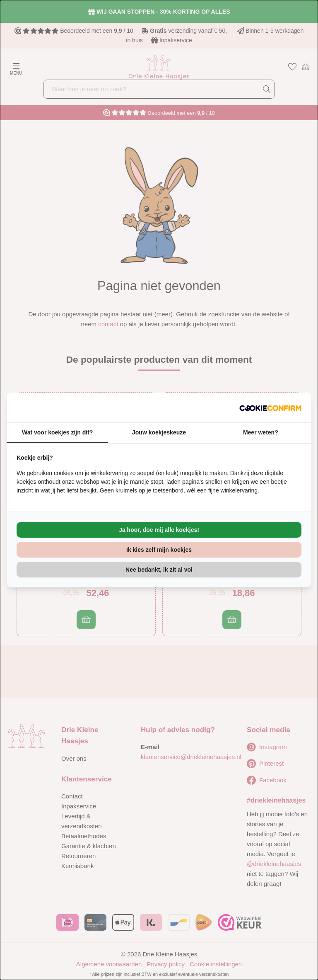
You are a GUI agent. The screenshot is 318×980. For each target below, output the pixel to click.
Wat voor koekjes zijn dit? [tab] (57, 432)
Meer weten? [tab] (261, 432)
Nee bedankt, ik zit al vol (159, 570)
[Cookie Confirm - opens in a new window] (270, 408)
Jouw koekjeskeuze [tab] (159, 432)
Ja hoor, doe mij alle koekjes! (159, 530)
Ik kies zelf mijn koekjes (159, 550)
